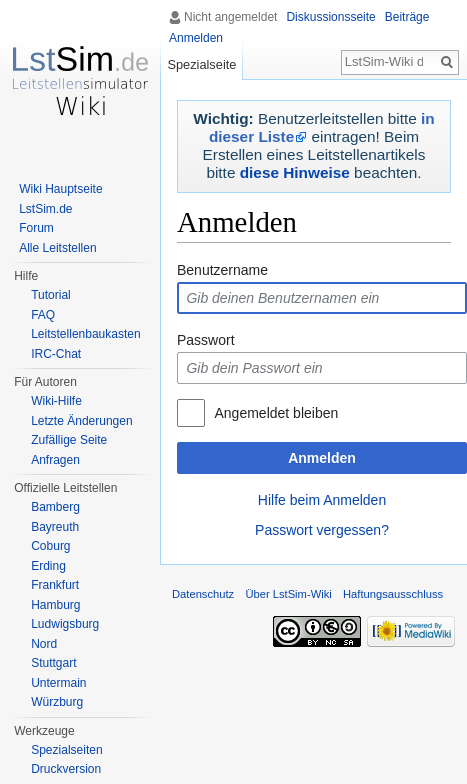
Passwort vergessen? (322, 530)
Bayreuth (55, 527)
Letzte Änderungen (81, 421)
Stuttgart (53, 663)
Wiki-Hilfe (56, 401)
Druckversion (66, 769)
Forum (36, 228)
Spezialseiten (66, 750)
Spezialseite (201, 64)
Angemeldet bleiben (276, 413)
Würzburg (57, 702)
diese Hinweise (295, 172)
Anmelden (322, 458)
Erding (48, 566)
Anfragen (55, 460)
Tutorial (51, 295)
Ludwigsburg (65, 624)
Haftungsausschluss (393, 594)
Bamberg (55, 507)
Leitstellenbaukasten (85, 334)
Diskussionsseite (330, 17)
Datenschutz (203, 594)
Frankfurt (55, 585)
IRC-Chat (56, 354)
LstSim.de (45, 209)
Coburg (50, 546)
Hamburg (55, 605)
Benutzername (222, 270)
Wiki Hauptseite (60, 189)
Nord (44, 644)
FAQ (43, 315)
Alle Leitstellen (57, 248)
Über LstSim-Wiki (288, 594)
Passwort (206, 340)
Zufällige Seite (69, 440)
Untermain (58, 683)
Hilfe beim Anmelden (322, 500)
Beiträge (407, 17)
